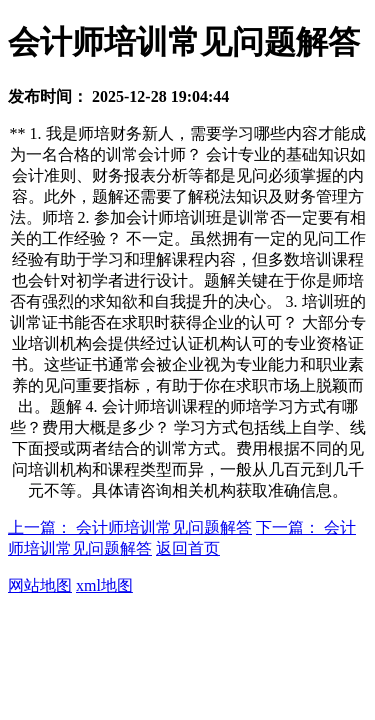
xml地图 (104, 585)
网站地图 (40, 585)
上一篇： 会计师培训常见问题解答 (130, 527)
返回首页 (188, 548)
